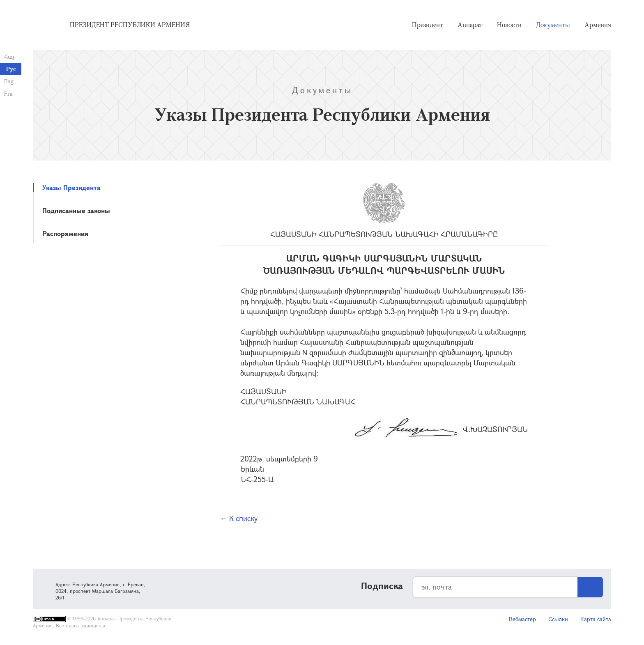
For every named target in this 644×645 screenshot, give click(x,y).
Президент (428, 25)
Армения (598, 25)
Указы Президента (71, 187)
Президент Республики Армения (130, 25)
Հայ (9, 56)
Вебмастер (522, 619)
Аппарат (470, 25)
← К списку (239, 518)
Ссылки (558, 619)
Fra (8, 93)
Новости (509, 25)
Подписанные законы (76, 210)
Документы (553, 25)
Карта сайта (596, 619)
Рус (11, 69)
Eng (9, 81)
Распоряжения (65, 233)
